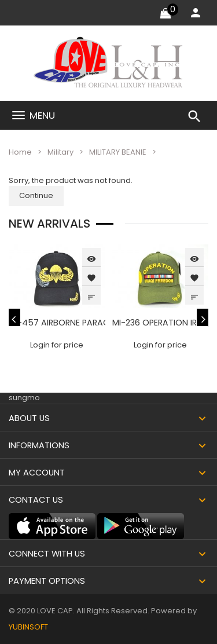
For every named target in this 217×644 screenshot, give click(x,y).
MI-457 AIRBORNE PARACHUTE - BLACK (86, 323)
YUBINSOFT (28, 627)
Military (60, 152)
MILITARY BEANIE (118, 152)
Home (20, 152)
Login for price (57, 345)
